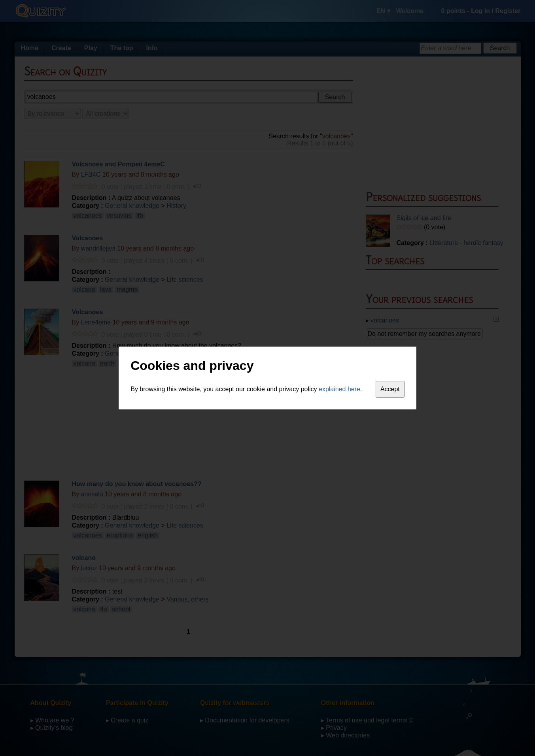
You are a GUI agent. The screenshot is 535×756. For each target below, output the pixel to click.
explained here (339, 389)
